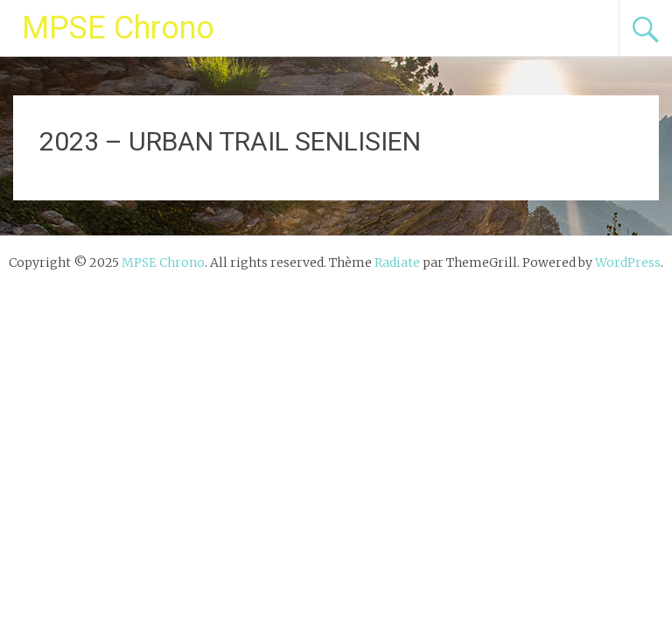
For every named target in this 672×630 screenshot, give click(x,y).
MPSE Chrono (118, 28)
